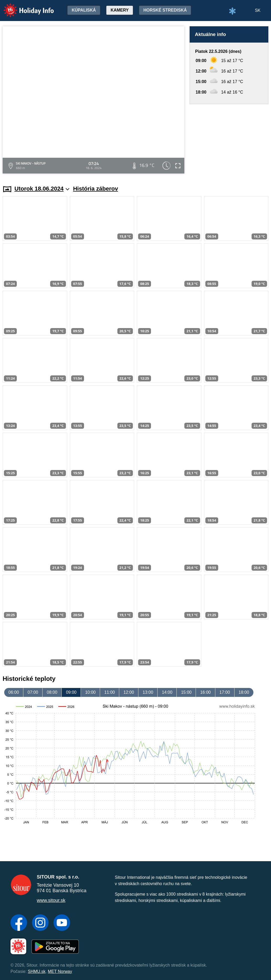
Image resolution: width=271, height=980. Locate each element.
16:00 (205, 692)
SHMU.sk (37, 971)
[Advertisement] (229, 140)
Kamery (120, 10)
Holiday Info (24, 7)
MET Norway (60, 971)
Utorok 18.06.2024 (42, 189)
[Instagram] (40, 923)
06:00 (14, 692)
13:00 (148, 692)
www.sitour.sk (51, 900)
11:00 (110, 692)
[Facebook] (19, 923)
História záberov (95, 189)
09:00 (71, 692)
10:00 (90, 692)
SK (258, 10)
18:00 (244, 692)
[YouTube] (62, 923)
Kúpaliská (84, 10)
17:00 (225, 692)
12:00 (129, 692)
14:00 (167, 692)
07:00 (33, 692)
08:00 (52, 692)
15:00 (186, 692)
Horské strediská (165, 10)
